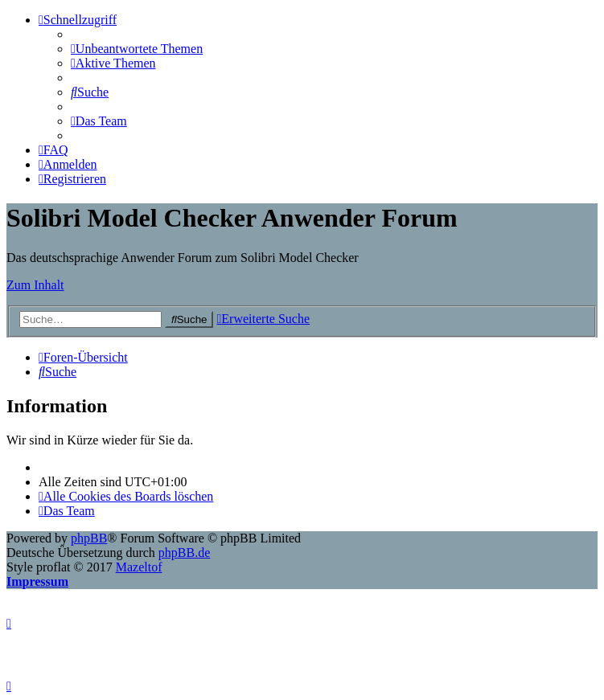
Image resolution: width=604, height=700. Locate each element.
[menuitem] (137, 49)
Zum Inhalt (35, 285)
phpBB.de (184, 553)
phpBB (89, 538)
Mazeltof (139, 567)
